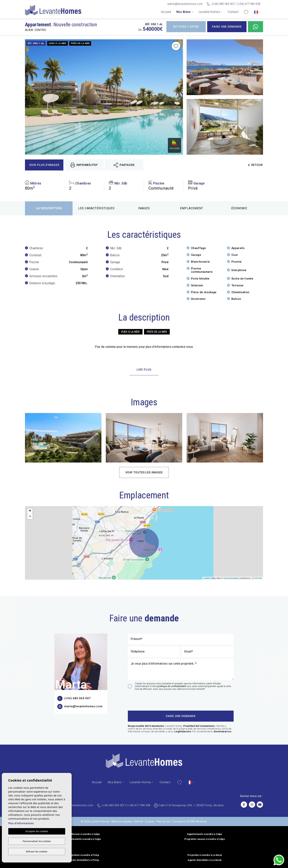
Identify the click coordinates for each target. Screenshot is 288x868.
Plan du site (164, 821)
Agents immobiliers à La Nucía (205, 860)
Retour (255, 165)
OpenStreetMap (231, 578)
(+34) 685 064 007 (223, 4)
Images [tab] (144, 208)
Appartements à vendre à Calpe (205, 834)
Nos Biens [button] (184, 12)
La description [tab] (49, 208)
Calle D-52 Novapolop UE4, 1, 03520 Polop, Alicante (191, 805)
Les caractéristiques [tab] (96, 208)
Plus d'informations (21, 824)
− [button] (30, 517)
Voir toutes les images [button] (144, 472)
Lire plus (144, 370)
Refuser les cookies (37, 851)
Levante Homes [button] (209, 12)
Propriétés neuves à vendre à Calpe (205, 839)
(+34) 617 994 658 (249, 4)
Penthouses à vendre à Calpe (83, 834)
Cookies (150, 821)
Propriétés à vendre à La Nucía (205, 855)
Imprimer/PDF (84, 165)
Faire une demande (227, 27)
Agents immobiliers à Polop (83, 860)
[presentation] (147, 700)
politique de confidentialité (172, 686)
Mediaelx (201, 821)
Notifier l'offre (186, 27)
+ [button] (30, 511)
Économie (239, 208)
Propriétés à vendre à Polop (83, 855)
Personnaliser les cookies (37, 841)
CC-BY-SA (256, 578)
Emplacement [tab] (192, 208)
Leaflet (207, 578)
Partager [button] (124, 165)
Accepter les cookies (37, 832)
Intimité (139, 821)
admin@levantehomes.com (185, 4)
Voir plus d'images (44, 165)
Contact (233, 12)
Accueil (166, 12)
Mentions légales (122, 821)
